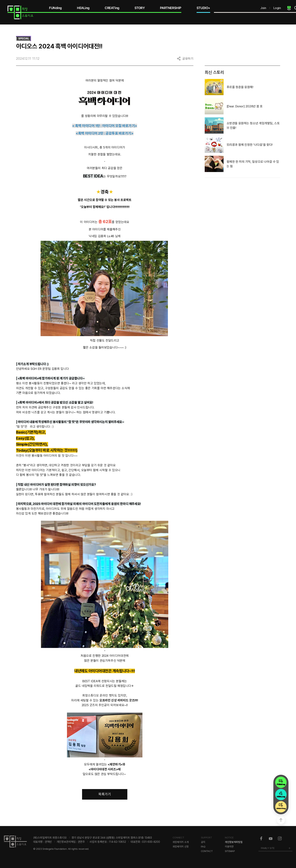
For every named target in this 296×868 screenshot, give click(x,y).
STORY (140, 8)
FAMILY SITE (268, 848)
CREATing (112, 8)
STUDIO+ (203, 8)
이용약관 (229, 847)
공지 (203, 842)
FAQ (203, 847)
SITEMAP (230, 851)
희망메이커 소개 (181, 842)
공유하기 (188, 59)
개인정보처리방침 (234, 842)
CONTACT (207, 851)
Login (277, 8)
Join (263, 8)
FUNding (55, 8)
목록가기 (105, 794)
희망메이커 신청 (181, 847)
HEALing (83, 8)
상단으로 (281, 820)
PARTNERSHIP (171, 8)
